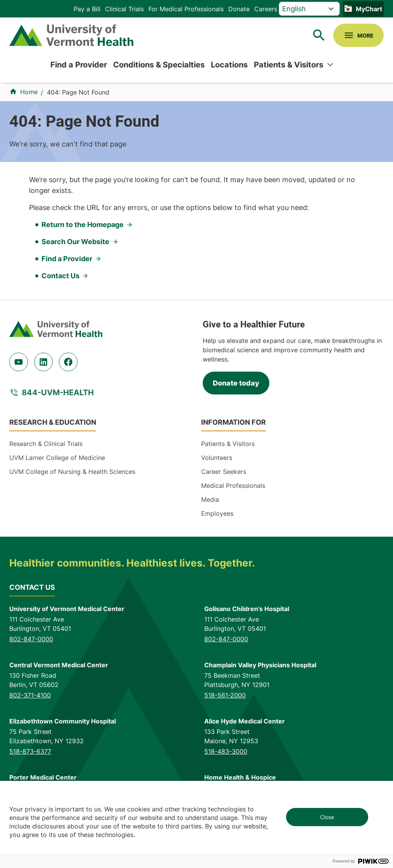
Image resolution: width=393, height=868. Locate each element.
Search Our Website (75, 242)
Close (327, 817)
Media (210, 499)
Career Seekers (224, 472)
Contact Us (60, 276)
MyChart (369, 9)
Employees (217, 513)
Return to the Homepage (83, 225)
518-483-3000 (226, 751)
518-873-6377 (30, 751)
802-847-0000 (31, 639)
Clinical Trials (124, 9)
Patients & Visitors (289, 65)
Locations (229, 65)
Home (29, 92)
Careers (266, 9)
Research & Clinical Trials (46, 444)
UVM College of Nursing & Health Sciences (72, 472)
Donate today (236, 383)
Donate (239, 9)
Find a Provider (79, 65)
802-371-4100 (30, 695)
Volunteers (217, 458)
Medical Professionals (233, 486)
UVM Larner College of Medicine (57, 458)
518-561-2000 (225, 695)
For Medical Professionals (186, 9)
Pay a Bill (87, 9)
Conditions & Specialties (159, 65)
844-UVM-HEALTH (58, 393)
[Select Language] (309, 9)
